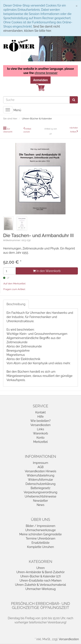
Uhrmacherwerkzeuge (41, 530)
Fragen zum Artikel (14, 289)
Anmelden (40, 80)
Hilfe (40, 417)
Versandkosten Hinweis (40, 471)
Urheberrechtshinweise (40, 496)
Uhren (40, 568)
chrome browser (46, 73)
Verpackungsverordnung (40, 492)
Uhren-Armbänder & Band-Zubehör (40, 572)
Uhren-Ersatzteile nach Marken (40, 581)
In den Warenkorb (47, 271)
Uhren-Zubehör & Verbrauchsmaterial (41, 585)
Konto (40, 438)
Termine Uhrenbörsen (41, 538)
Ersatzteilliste (40, 543)
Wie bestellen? (40, 421)
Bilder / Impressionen (41, 526)
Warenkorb (40, 433)
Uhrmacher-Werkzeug (40, 589)
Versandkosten (40, 425)
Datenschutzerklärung (41, 484)
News (41, 505)
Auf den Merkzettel (14, 284)
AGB (40, 467)
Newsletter (40, 501)
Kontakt (40, 412)
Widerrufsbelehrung (40, 475)
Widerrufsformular (40, 480)
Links (40, 429)
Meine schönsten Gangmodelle (40, 534)
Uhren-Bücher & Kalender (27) (41, 576)
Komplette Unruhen (40, 547)
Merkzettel (41, 442)
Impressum (41, 463)
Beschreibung (16, 304)
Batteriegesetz (40, 488)
